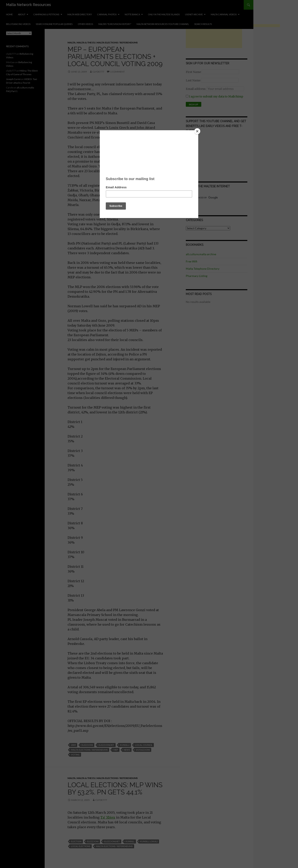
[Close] (197, 131)
